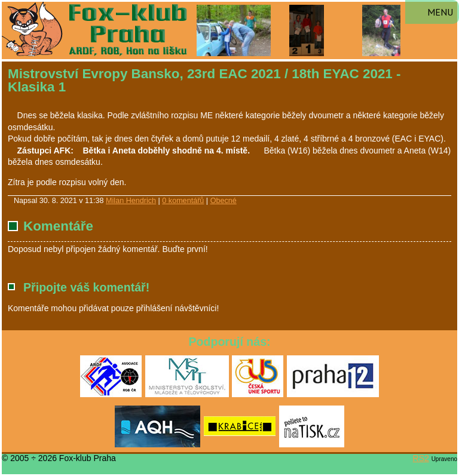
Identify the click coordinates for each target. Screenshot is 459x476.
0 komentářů (183, 201)
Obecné (224, 201)
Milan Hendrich (131, 201)
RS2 (421, 458)
